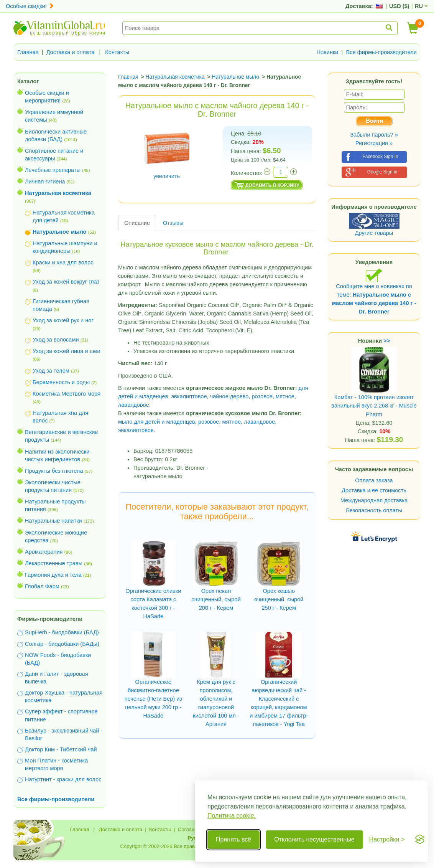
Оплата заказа (374, 480)
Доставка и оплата (71, 52)
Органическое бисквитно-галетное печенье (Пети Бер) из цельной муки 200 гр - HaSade (153, 699)
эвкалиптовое (189, 396)
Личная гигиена (45, 182)
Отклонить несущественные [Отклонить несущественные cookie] (314, 839)
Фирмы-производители (50, 619)
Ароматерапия (44, 552)
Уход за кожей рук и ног (63, 320)
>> (387, 341)
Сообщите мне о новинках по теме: (374, 291)
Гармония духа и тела (53, 575)
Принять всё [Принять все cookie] (233, 839)
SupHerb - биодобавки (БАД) (62, 632)
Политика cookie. (232, 816)
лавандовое (134, 405)
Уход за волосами (56, 340)
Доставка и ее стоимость (374, 490)
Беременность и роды (61, 382)
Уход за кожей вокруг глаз (66, 282)
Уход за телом (51, 371)
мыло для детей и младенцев (157, 422)
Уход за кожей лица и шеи (67, 351)
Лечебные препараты (53, 170)
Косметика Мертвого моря (67, 394)
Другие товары (374, 233)
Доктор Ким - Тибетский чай (61, 749)
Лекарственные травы (54, 563)
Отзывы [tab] (173, 223)
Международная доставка (374, 500)
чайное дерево (229, 396)
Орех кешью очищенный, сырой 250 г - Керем (279, 599)
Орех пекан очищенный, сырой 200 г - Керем (216, 599)
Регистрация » (374, 143)
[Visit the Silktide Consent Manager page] (420, 840)
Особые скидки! (30, 6)
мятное (285, 396)
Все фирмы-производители (381, 52)
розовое (262, 396)
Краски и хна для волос (63, 262)
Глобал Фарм (42, 586)
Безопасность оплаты (374, 510)
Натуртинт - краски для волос (63, 779)
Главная (28, 52)
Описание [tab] (137, 223)
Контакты (117, 52)
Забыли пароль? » (374, 135)
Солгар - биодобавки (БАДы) (62, 644)
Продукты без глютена (54, 471)
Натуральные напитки (53, 521)
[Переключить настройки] (387, 840)
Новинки (327, 52)
